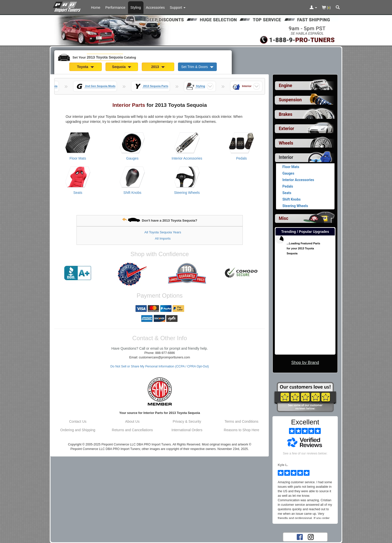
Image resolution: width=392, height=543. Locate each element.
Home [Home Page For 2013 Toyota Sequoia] (96, 8)
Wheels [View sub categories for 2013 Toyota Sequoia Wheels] (286, 143)
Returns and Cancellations (132, 430)
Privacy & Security (187, 421)
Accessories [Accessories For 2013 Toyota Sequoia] (155, 8)
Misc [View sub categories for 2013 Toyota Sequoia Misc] (283, 218)
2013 (158, 67)
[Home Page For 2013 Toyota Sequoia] (68, 6)
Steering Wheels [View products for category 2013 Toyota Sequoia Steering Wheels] (187, 193)
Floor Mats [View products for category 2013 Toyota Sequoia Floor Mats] (78, 158)
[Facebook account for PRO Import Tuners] (300, 537)
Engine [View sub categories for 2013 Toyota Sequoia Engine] (285, 86)
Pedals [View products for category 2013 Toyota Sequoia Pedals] (241, 158)
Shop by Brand (305, 363)
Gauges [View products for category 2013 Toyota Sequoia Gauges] (132, 158)
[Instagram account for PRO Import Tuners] (311, 537)
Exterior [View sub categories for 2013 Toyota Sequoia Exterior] (286, 129)
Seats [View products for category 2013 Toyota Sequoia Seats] (78, 193)
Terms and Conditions (241, 421)
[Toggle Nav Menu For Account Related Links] (313, 8)
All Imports (163, 238)
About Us (132, 421)
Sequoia (122, 67)
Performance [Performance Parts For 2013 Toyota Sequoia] (115, 8)
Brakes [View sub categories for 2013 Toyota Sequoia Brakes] (285, 114)
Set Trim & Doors (197, 67)
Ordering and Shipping (78, 430)
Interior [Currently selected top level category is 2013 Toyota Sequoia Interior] (286, 157)
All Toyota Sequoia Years (163, 232)
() (326, 8)
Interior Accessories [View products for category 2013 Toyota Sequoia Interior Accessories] (187, 158)
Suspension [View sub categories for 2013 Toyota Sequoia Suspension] (290, 100)
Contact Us (78, 421)
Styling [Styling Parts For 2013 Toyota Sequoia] (136, 8)
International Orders (187, 430)
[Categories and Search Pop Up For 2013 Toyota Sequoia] (338, 8)
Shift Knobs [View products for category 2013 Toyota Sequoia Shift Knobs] (132, 193)
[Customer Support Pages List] (178, 8)
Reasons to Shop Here (241, 430)
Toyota (85, 67)
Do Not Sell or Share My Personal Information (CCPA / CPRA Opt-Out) (160, 366)
